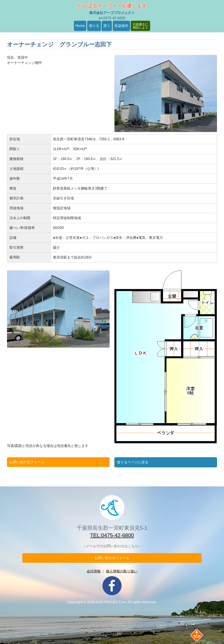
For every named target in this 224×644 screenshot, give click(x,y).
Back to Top (204, 635)
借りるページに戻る (133, 462)
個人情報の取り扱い (122, 571)
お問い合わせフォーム (27, 462)
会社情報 (94, 571)
